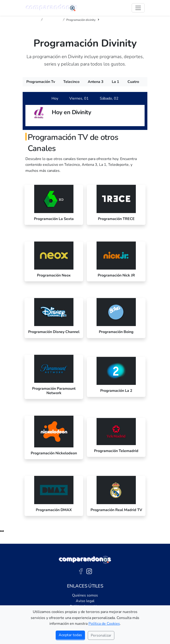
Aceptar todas (70, 635)
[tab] (55, 98)
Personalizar (101, 635)
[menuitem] (41, 82)
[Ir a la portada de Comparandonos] (85, 560)
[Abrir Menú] (138, 8)
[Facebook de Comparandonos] (81, 571)
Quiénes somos (85, 595)
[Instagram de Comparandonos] (89, 571)
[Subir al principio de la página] (2, 531)
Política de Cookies (104, 624)
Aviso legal (85, 601)
